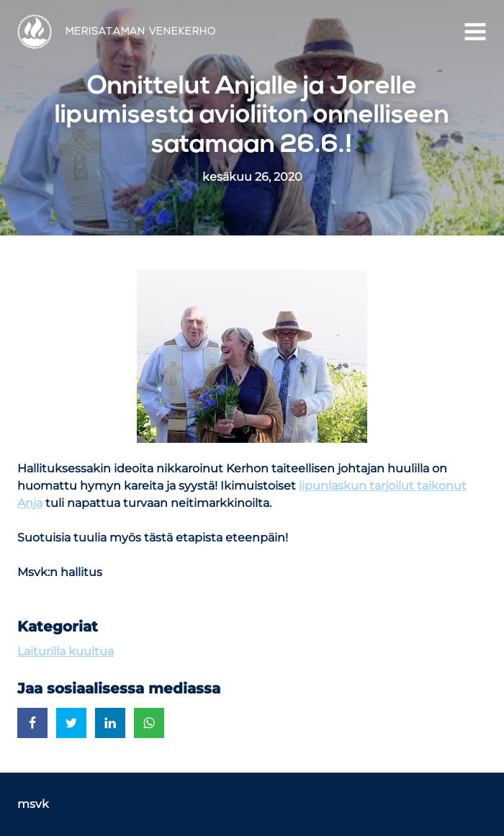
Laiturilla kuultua (66, 651)
